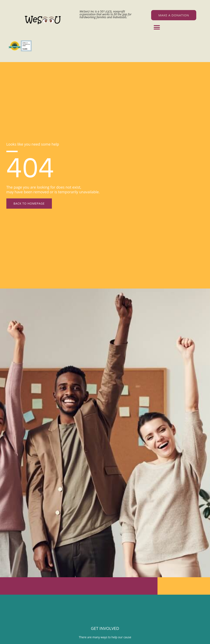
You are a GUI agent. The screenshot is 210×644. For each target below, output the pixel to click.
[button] (157, 27)
